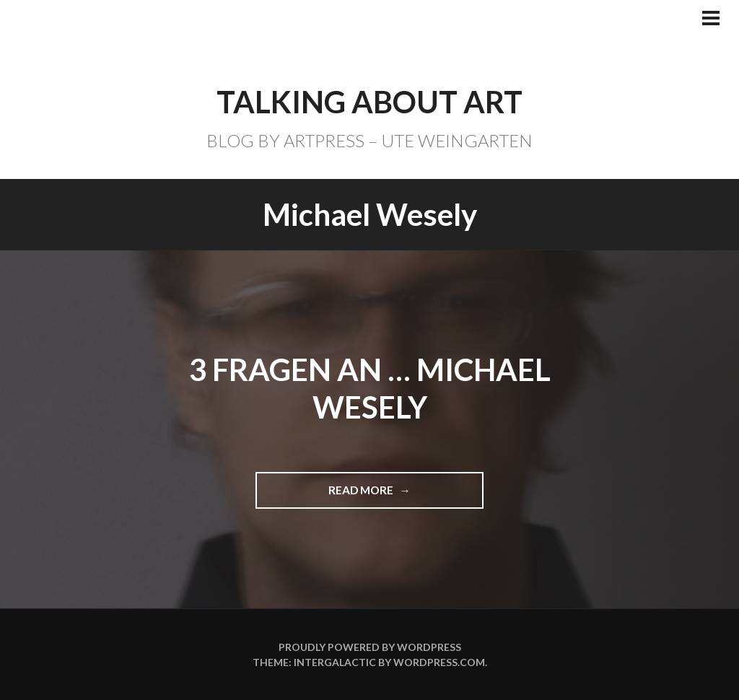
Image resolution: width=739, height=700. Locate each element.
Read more (368, 495)
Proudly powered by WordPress (370, 647)
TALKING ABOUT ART (369, 102)
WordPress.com (439, 662)
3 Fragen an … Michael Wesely (370, 389)
